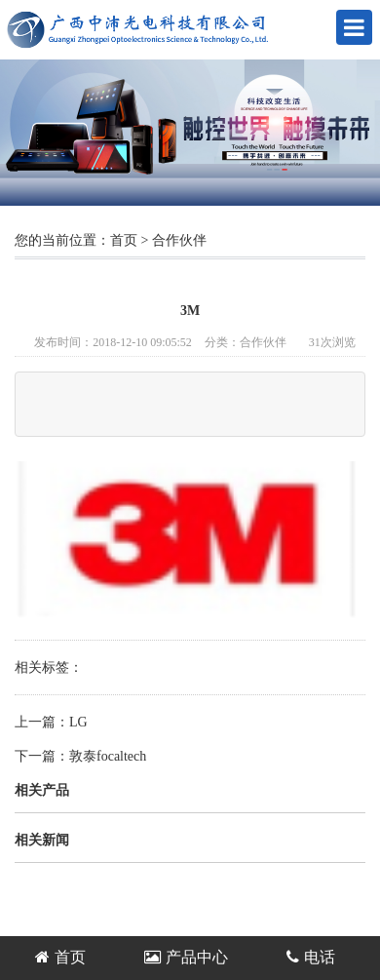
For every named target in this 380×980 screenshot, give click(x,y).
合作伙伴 (179, 240)
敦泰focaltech (108, 756)
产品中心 (186, 957)
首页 (124, 240)
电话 (311, 957)
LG (78, 722)
